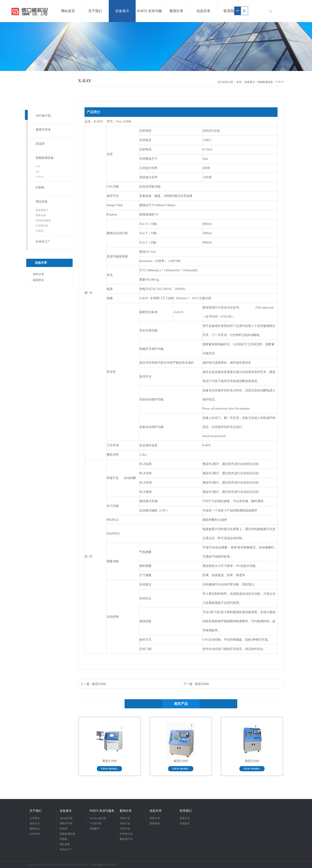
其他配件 (95, 829)
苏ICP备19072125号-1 (105, 865)
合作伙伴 (35, 834)
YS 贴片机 (95, 823)
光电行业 (125, 823)
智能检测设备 (45, 158)
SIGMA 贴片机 (98, 818)
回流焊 (40, 144)
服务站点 (35, 829)
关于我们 (36, 811)
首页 (239, 82)
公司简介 (35, 818)
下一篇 (196, 684)
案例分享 (126, 811)
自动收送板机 (43, 220)
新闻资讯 (38, 280)
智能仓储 (41, 215)
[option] (156, 47)
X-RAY (40, 177)
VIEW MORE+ (109, 769)
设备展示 (250, 82)
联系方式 (185, 818)
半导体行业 (126, 834)
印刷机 (40, 187)
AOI (38, 166)
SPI (37, 172)
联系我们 (186, 811)
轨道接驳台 (42, 210)
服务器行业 (126, 839)
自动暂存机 (42, 226)
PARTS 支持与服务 (102, 811)
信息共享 (156, 811)
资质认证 (35, 823)
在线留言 (185, 823)
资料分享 (38, 274)
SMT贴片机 (43, 116)
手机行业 (125, 818)
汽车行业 (125, 829)
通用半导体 (43, 130)
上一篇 (93, 684)
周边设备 (42, 202)
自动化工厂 (43, 242)
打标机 (39, 231)
